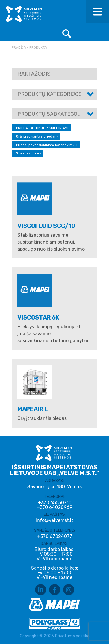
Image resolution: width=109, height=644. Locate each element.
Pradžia (19, 47)
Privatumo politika (72, 636)
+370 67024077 (55, 536)
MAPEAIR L (33, 409)
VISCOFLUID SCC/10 (46, 226)
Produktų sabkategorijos (55, 114)
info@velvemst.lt (54, 520)
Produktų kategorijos (50, 94)
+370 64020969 (54, 507)
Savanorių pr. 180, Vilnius (54, 487)
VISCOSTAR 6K (38, 317)
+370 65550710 (55, 503)
